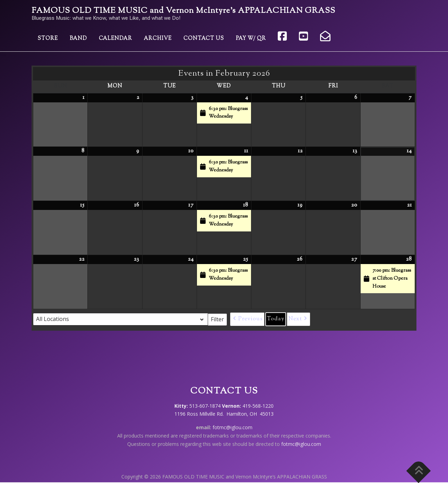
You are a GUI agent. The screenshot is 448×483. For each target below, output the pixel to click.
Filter (219, 319)
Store (48, 39)
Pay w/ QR (251, 39)
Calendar (115, 39)
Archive (158, 39)
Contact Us (204, 39)
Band (78, 39)
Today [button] (276, 319)
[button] (247, 319)
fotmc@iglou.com (232, 427)
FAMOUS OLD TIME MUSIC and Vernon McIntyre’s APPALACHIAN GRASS (183, 11)
